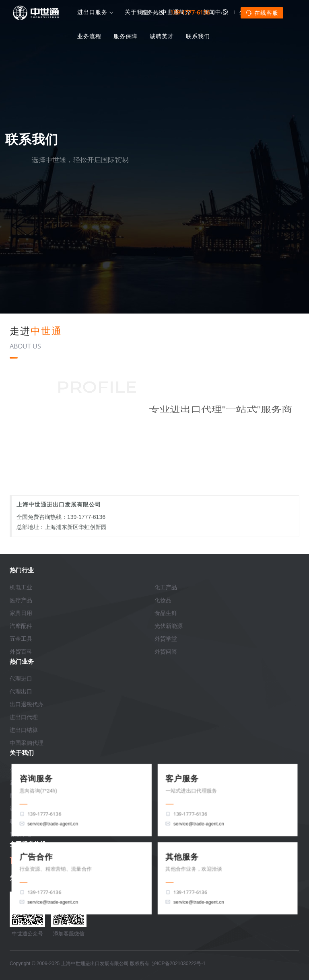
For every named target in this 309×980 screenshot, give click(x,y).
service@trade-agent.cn (52, 824)
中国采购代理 (27, 743)
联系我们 (198, 36)
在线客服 (262, 13)
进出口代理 (24, 717)
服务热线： (176, 12)
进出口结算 (24, 730)
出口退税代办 (27, 704)
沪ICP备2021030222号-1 (179, 964)
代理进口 (21, 679)
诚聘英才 (162, 36)
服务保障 (126, 36)
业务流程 (89, 36)
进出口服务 (92, 12)
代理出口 (21, 691)
